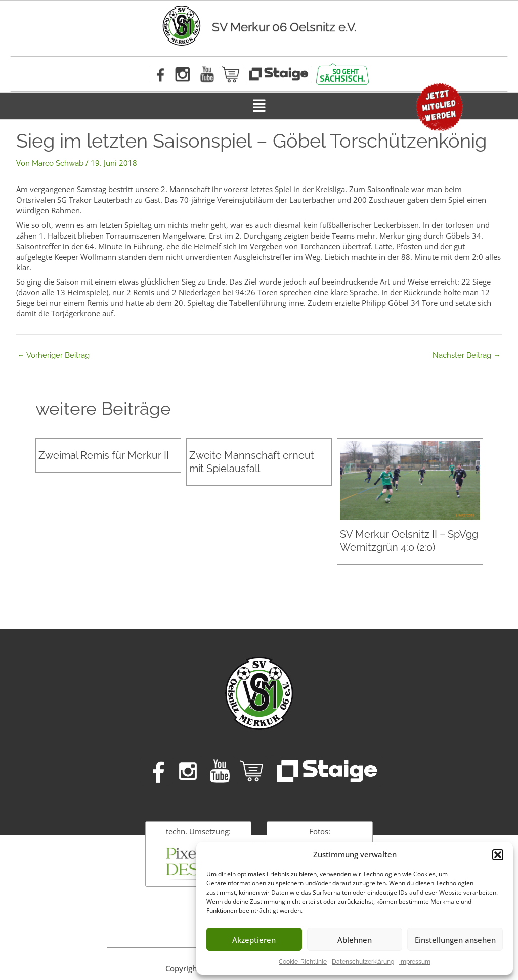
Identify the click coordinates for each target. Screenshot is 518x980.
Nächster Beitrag (467, 356)
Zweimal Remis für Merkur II (104, 455)
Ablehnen (355, 940)
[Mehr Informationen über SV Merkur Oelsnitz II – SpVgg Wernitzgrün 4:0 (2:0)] (410, 480)
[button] (498, 855)
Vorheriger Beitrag (53, 356)
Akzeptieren (254, 940)
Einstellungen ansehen (455, 940)
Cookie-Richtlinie (303, 962)
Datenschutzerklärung (363, 962)
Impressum (415, 962)
